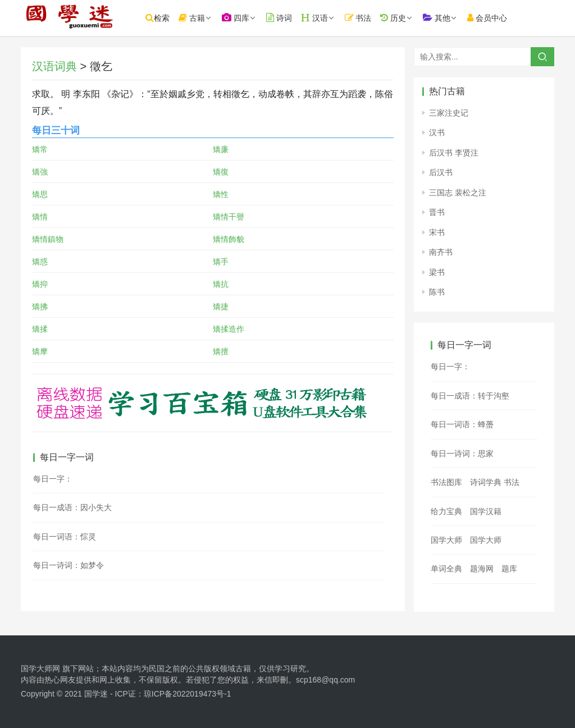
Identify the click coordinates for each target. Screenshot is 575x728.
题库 (509, 569)
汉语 (330, 18)
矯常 (40, 149)
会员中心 (502, 18)
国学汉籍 (486, 511)
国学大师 (446, 540)
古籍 (207, 18)
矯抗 (221, 284)
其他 (452, 18)
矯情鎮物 (48, 239)
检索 (173, 18)
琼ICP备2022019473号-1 (188, 694)
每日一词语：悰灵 (65, 537)
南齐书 (441, 252)
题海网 (482, 569)
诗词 (294, 18)
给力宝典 (446, 511)
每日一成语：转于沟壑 (470, 396)
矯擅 (221, 351)
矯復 (221, 172)
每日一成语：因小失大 (72, 507)
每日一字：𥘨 (53, 479)
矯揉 (40, 329)
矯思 (40, 194)
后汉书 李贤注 (454, 153)
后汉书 (441, 172)
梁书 (437, 272)
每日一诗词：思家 (462, 454)
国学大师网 (40, 669)
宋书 (437, 232)
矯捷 (221, 306)
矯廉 (221, 149)
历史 (408, 18)
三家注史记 (449, 113)
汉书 (437, 132)
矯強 (40, 172)
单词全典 (446, 569)
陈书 (437, 292)
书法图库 (446, 482)
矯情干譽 (229, 217)
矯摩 (40, 351)
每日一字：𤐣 (450, 367)
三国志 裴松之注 (458, 193)
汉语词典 (54, 66)
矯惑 (40, 262)
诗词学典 (486, 482)
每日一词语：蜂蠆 (462, 424)
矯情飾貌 (229, 239)
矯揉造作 (229, 329)
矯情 (40, 217)
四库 (251, 18)
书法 (373, 18)
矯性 (221, 194)
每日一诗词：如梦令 (69, 565)
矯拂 (40, 306)
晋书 (437, 212)
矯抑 (40, 284)
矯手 (221, 262)
